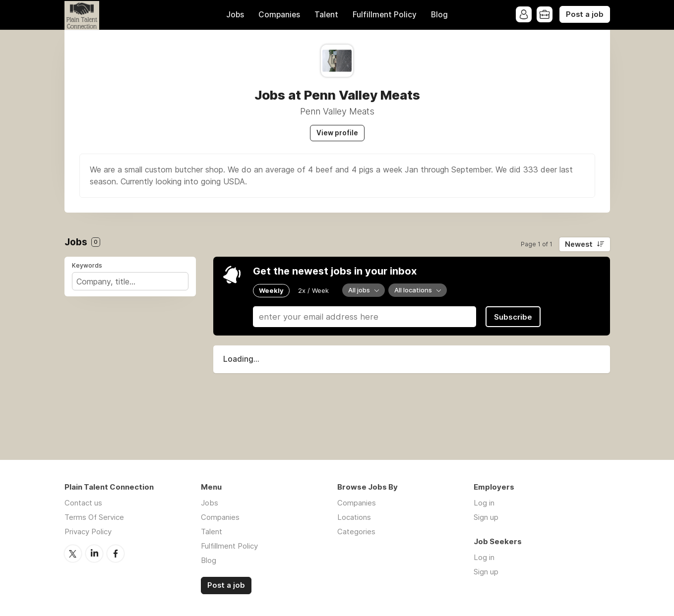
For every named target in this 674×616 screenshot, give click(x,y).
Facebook (116, 554)
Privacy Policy (88, 532)
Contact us (83, 503)
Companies (279, 15)
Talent (326, 15)
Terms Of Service (94, 517)
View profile (337, 133)
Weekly (271, 290)
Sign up (486, 517)
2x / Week (313, 290)
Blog (439, 15)
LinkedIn (94, 554)
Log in (484, 503)
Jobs (235, 15)
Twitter (73, 554)
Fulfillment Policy (385, 15)
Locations (354, 517)
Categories (356, 532)
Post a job (585, 14)
